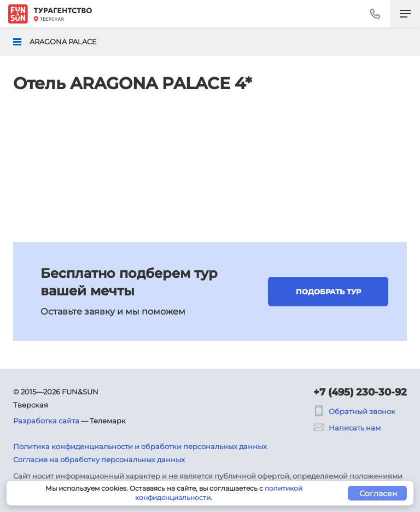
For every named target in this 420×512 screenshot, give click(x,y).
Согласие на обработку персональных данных (99, 459)
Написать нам (347, 428)
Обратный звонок (354, 411)
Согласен (378, 493)
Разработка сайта (46, 421)
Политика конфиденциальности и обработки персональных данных (140, 446)
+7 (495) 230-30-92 (360, 392)
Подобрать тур (328, 292)
